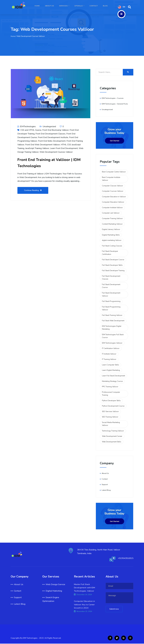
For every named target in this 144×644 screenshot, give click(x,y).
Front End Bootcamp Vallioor (56, 130)
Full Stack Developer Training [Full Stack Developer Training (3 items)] (113, 271)
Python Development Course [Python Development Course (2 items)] (113, 406)
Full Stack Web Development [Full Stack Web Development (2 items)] (113, 321)
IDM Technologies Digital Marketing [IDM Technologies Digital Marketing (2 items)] (112, 328)
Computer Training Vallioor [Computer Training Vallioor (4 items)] (112, 219)
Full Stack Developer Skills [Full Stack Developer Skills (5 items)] (112, 265)
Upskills (83, 7)
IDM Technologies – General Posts (115, 104)
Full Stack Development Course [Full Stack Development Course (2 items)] (111, 286)
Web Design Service (55, 584)
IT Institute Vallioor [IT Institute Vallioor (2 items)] (109, 354)
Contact (95, 7)
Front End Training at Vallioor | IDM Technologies (49, 163)
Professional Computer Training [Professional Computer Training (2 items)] (111, 394)
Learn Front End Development (64, 148)
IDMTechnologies (27, 126)
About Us (56, 7)
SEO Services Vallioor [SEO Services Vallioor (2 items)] (110, 412)
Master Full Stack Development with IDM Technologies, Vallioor (85, 588)
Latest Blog (106, 490)
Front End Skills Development (52, 141)
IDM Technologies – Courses (113, 98)
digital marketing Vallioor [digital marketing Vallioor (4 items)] (112, 240)
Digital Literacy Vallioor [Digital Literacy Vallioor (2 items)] (111, 229)
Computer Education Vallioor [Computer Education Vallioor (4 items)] (113, 202)
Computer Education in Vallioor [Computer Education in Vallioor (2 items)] (114, 197)
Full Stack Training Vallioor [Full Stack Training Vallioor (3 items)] (112, 315)
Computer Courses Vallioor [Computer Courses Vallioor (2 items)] (113, 191)
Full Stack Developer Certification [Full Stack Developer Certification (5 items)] (110, 253)
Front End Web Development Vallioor (43, 145)
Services (69, 7)
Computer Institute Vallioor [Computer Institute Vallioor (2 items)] (112, 208)
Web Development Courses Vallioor (56, 152)
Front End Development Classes (50, 134)
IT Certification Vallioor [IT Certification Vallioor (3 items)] (111, 348)
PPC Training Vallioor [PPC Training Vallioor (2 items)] (110, 387)
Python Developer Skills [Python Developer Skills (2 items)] (111, 401)
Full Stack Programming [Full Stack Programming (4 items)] (111, 301)
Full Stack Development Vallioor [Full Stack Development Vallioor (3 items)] (111, 294)
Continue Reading (33, 190)
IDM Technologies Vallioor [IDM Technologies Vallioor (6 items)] (112, 343)
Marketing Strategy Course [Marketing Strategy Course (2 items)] (112, 381)
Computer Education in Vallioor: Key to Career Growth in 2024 (85, 605)
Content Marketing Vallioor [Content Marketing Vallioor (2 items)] (112, 224)
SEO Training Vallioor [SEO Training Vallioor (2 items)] (110, 417)
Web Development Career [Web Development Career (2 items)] (112, 436)
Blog (106, 7)
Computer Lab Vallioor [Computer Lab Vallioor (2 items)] (111, 213)
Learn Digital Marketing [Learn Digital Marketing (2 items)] (111, 370)
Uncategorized (49, 126)
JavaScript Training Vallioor (37, 148)
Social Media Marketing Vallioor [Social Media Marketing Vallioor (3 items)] (111, 424)
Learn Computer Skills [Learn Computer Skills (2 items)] (111, 365)
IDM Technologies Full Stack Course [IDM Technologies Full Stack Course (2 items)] (113, 336)
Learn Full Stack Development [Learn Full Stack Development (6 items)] (113, 376)
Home (45, 7)
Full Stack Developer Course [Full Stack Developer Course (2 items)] (113, 260)
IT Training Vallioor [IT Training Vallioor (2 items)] (109, 359)
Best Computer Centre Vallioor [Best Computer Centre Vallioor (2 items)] (114, 172)
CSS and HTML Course (31, 130)
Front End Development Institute (53, 137)
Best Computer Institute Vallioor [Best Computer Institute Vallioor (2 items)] (111, 179)
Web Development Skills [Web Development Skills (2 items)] (112, 442)
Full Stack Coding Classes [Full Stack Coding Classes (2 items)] (112, 246)
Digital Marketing (54, 591)
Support (105, 485)
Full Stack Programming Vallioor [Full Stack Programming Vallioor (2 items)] (111, 308)
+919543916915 (125, 558)
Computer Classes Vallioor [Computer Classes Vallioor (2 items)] (112, 186)
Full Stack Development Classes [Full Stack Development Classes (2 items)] (111, 278)
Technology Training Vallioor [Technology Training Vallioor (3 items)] (113, 431)
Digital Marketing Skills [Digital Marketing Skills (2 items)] (111, 235)
